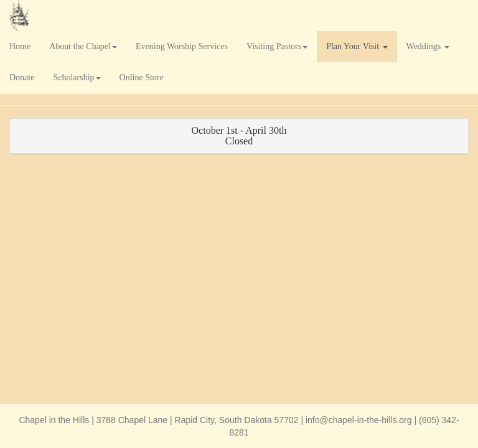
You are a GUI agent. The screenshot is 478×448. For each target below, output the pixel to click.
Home (20, 46)
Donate (22, 77)
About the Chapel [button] (83, 46)
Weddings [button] (428, 46)
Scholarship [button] (77, 77)
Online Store (142, 77)
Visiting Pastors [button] (277, 46)
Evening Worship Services (182, 46)
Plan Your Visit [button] (357, 46)
